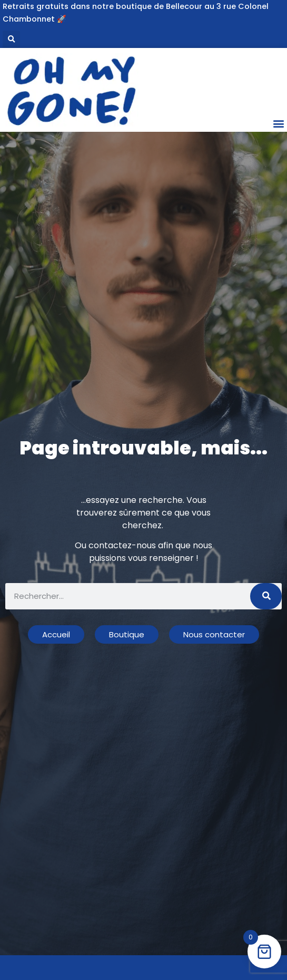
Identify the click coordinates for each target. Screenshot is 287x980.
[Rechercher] (266, 596)
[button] (11, 39)
